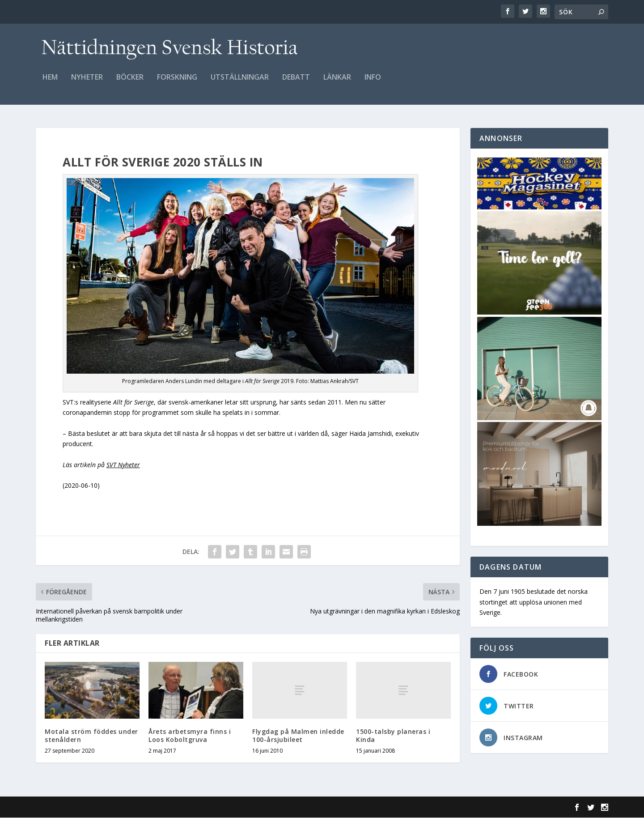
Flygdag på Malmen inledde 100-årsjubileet (298, 736)
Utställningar (240, 83)
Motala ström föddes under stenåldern (91, 736)
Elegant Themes (97, 808)
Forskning (177, 83)
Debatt (296, 83)
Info (373, 83)
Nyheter (87, 83)
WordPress (181, 808)
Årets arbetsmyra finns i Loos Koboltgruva (190, 736)
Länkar (337, 83)
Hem (50, 83)
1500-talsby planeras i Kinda (393, 736)
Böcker (130, 83)
